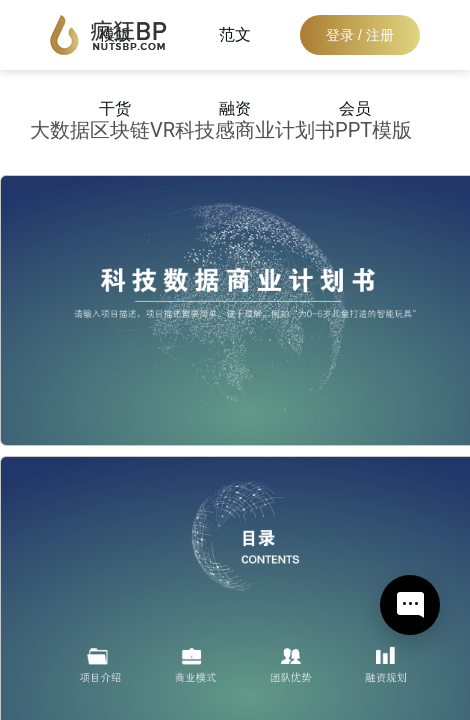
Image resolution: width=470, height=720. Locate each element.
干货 (115, 108)
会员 (355, 108)
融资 (235, 108)
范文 (235, 34)
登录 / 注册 (360, 35)
